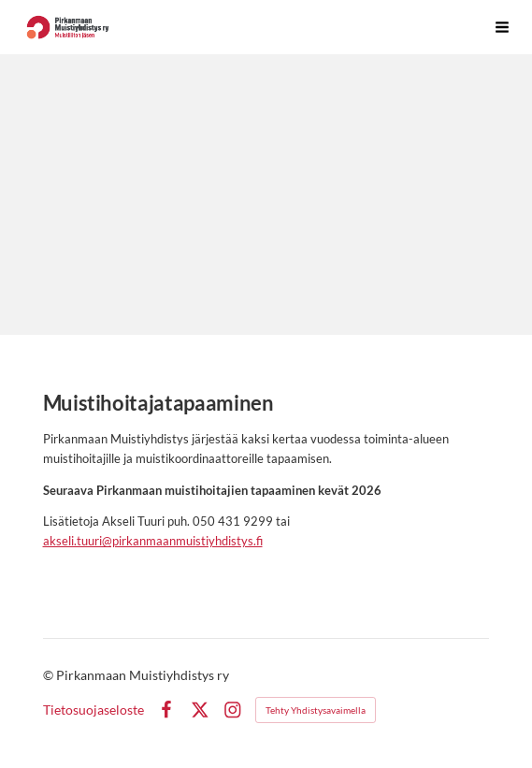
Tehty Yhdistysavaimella (316, 710)
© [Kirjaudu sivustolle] (50, 675)
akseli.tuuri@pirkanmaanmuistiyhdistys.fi (153, 541)
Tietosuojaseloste (93, 710)
